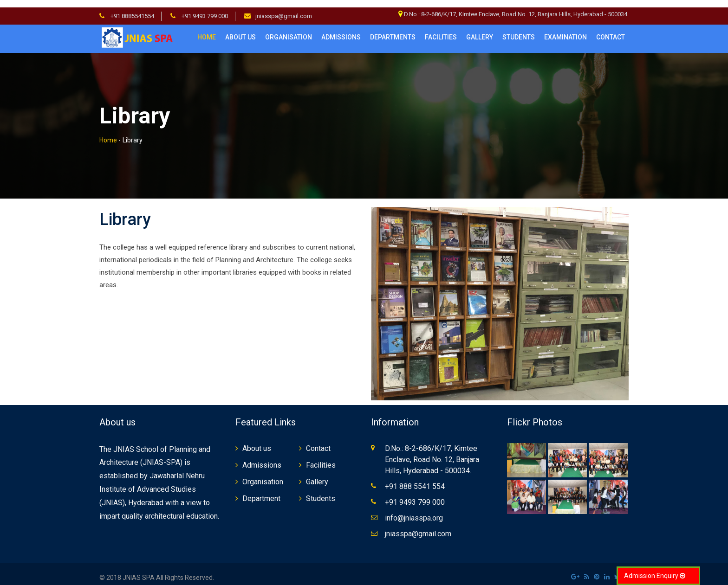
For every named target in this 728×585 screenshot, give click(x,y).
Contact (318, 440)
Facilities (321, 457)
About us (240, 30)
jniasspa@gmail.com (284, 9)
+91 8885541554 (132, 9)
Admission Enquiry (655, 576)
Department (261, 491)
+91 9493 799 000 (204, 9)
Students (321, 491)
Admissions (341, 30)
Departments (393, 30)
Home (207, 30)
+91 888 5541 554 (415, 479)
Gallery (480, 30)
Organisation (289, 30)
